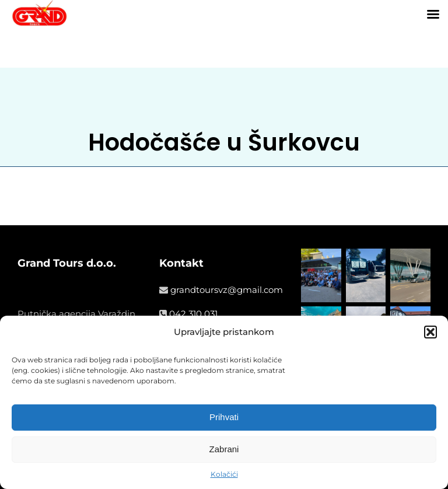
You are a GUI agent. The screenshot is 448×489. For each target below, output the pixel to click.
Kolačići (224, 474)
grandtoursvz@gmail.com (227, 290)
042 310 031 (193, 314)
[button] (430, 332)
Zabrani (224, 449)
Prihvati (224, 417)
